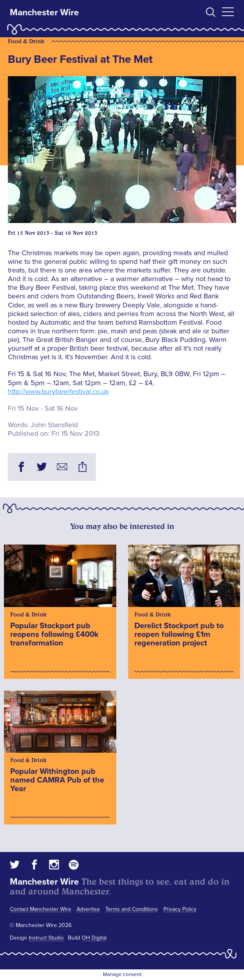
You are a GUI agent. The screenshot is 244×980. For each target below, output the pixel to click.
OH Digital (94, 938)
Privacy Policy (180, 909)
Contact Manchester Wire (40, 909)
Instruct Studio (46, 938)
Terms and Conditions (132, 909)
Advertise (88, 909)
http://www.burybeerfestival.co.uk (58, 391)
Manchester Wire (44, 13)
